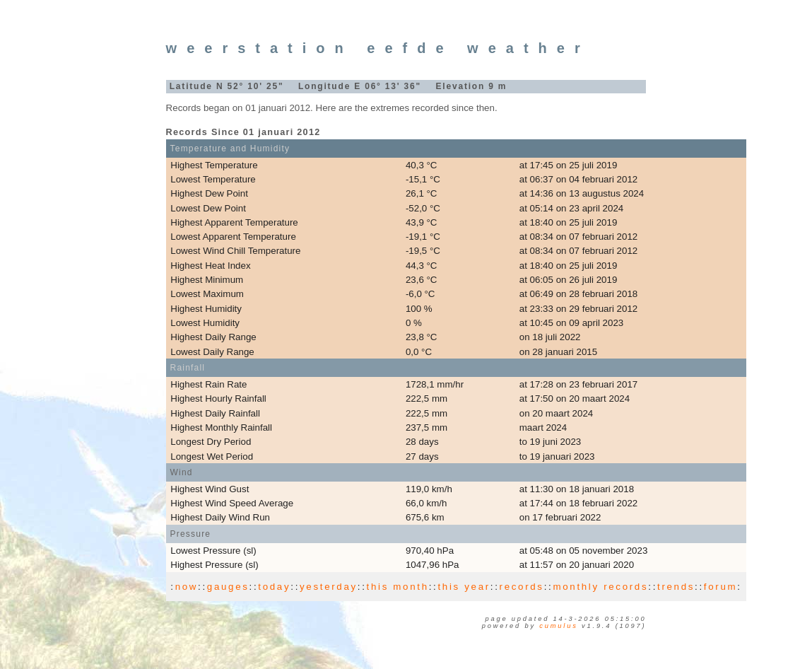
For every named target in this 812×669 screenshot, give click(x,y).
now (187, 587)
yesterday (329, 587)
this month (398, 587)
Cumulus (558, 626)
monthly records (600, 587)
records (522, 587)
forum (720, 587)
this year (464, 587)
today (274, 587)
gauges (228, 587)
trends (676, 587)
